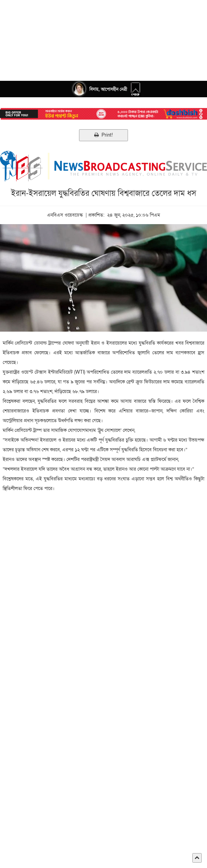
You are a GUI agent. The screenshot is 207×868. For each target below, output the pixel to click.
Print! (103, 135)
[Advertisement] (103, 38)
